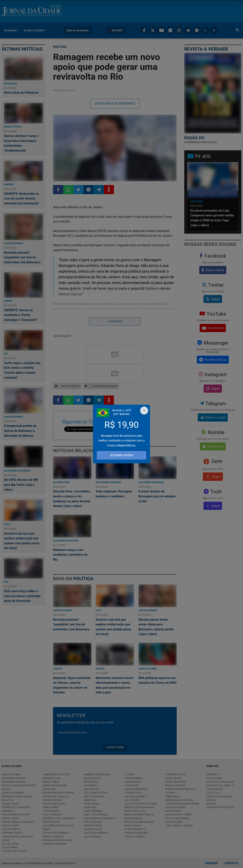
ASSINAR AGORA (122, 455)
